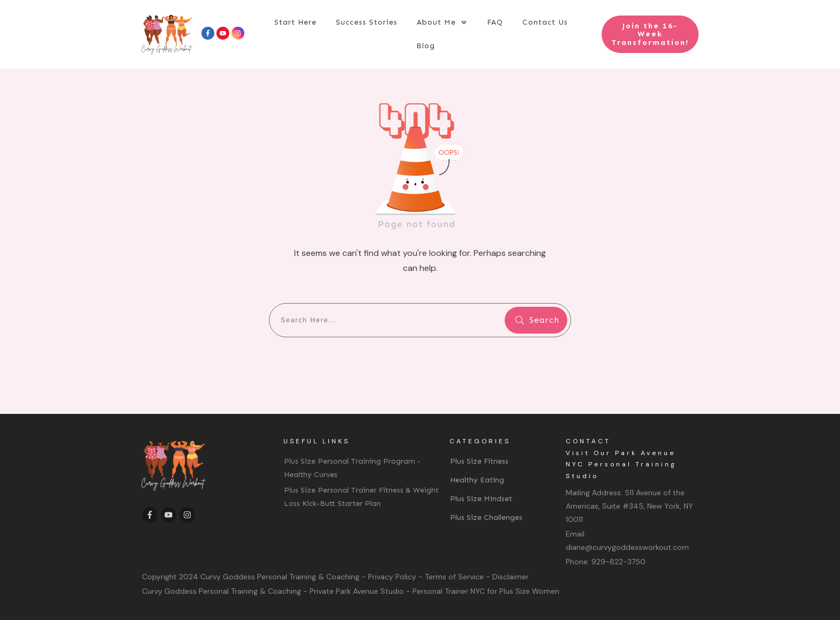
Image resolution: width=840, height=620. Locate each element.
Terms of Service (454, 577)
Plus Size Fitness (479, 461)
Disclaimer (511, 577)
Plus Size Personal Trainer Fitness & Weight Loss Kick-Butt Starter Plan (361, 497)
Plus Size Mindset (481, 499)
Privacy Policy (392, 577)
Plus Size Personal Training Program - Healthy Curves (352, 468)
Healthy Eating (477, 480)
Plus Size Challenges (486, 517)
